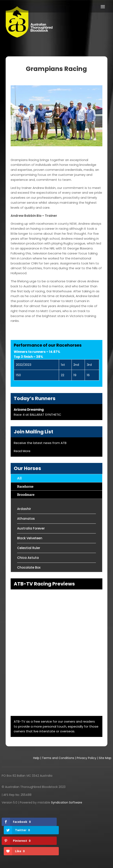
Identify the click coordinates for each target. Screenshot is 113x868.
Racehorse (25, 486)
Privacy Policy (87, 758)
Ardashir (24, 509)
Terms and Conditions (58, 758)
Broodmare (26, 494)
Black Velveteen (30, 538)
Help (36, 758)
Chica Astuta (28, 558)
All (19, 478)
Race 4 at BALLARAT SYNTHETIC (38, 415)
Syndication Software (67, 802)
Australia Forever (31, 528)
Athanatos (26, 519)
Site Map (105, 758)
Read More (22, 451)
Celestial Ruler (29, 548)
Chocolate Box (29, 567)
